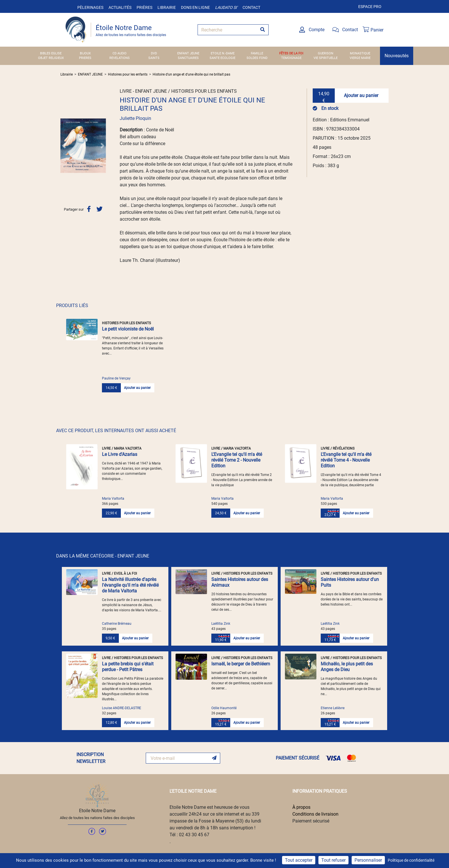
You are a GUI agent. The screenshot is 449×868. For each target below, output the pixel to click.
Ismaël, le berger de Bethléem (241, 664)
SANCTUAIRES (188, 58)
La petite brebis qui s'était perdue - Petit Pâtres (128, 667)
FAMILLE (257, 53)
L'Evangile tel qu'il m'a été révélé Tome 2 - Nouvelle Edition (237, 460)
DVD (154, 53)
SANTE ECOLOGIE (222, 58)
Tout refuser (333, 860)
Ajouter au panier (361, 95)
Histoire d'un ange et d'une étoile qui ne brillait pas (191, 74)
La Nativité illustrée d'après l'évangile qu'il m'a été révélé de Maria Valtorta (130, 585)
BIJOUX (85, 53)
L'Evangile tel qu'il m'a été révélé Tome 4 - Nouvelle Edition (346, 460)
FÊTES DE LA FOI (291, 53)
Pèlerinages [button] (90, 7)
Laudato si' (226, 7)
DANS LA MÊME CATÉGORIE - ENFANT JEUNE (103, 556)
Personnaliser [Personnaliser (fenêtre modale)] (368, 860)
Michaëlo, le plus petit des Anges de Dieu (347, 667)
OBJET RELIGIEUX (51, 58)
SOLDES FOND (257, 58)
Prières (144, 7)
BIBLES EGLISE (51, 53)
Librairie (167, 7)
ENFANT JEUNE (188, 53)
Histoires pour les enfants (128, 74)
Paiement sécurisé (311, 821)
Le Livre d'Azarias (120, 454)
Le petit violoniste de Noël (128, 329)
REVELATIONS (120, 58)
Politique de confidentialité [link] (411, 860)
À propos (301, 807)
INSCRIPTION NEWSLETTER (91, 758)
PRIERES (85, 58)
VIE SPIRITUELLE (326, 58)
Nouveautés (397, 56)
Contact (251, 7)
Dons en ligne (195, 7)
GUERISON (326, 53)
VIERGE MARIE (360, 58)
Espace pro (370, 7)
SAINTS (154, 58)
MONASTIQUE (360, 53)
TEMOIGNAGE (291, 58)
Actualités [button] (120, 7)
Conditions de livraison (315, 814)
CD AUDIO (120, 53)
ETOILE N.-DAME (223, 53)
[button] (64, 146)
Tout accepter (299, 860)
